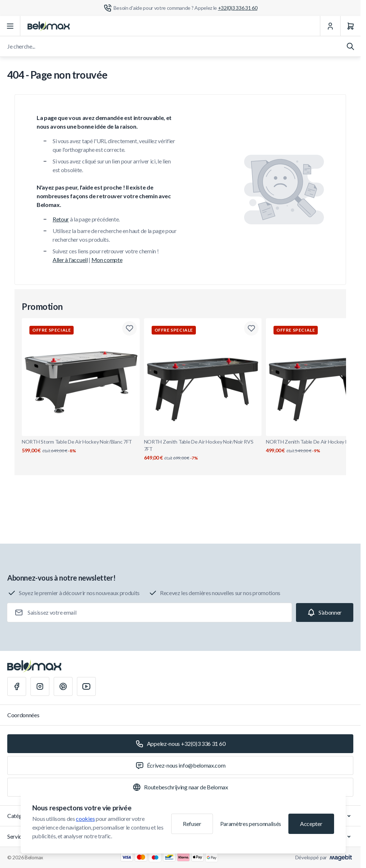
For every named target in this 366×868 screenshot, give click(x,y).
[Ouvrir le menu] (10, 26)
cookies (85, 819)
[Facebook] (17, 686)
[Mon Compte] (330, 26)
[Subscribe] (325, 612)
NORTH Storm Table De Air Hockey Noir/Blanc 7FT (81, 446)
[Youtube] (86, 686)
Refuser (192, 824)
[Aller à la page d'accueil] (49, 26)
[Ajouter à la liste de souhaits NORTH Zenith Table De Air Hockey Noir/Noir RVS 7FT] (251, 328)
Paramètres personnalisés (251, 824)
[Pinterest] (63, 686)
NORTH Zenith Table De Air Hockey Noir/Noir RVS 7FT (203, 450)
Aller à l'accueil (70, 260)
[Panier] (350, 26)
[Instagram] (40, 686)
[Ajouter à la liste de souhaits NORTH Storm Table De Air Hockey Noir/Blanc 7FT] (129, 328)
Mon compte (107, 260)
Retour (61, 219)
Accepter (311, 824)
